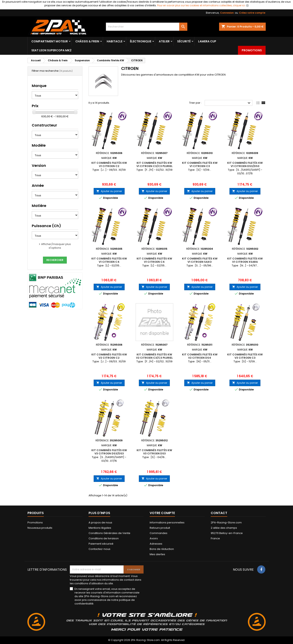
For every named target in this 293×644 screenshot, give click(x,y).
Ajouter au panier (109, 191)
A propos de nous (100, 523)
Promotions (252, 50)
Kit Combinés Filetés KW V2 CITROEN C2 (109, 356)
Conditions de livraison (104, 538)
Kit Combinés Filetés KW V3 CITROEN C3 (245, 356)
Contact (219, 513)
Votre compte (162, 513)
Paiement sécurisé (101, 544)
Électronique (141, 41)
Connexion (227, 13)
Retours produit (160, 528)
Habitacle (115, 41)
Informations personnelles (167, 523)
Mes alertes (157, 554)
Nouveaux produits (40, 528)
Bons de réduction (162, 549)
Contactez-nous (99, 549)
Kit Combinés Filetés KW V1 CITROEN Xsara (245, 260)
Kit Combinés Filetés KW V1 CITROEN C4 (109, 260)
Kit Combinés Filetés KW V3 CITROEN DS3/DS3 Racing (109, 453)
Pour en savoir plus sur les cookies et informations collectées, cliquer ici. (201, 5)
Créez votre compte (252, 13)
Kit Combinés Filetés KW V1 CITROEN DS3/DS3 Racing (245, 166)
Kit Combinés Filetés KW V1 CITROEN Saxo (200, 260)
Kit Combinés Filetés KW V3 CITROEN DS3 (154, 452)
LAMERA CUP (207, 41)
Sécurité (184, 41)
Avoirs (154, 538)
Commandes (159, 533)
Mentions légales (100, 528)
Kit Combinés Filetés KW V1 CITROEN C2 (109, 164)
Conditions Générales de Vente (109, 533)
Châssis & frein (87, 41)
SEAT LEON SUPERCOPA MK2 (51, 50)
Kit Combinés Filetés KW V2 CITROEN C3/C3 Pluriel (154, 356)
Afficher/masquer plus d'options (56, 246)
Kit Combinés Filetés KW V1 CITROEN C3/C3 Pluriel (154, 164)
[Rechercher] (147, 27)
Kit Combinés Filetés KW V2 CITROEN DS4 (200, 356)
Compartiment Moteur (50, 41)
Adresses (156, 544)
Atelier (164, 41)
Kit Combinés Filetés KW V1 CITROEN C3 (200, 164)
